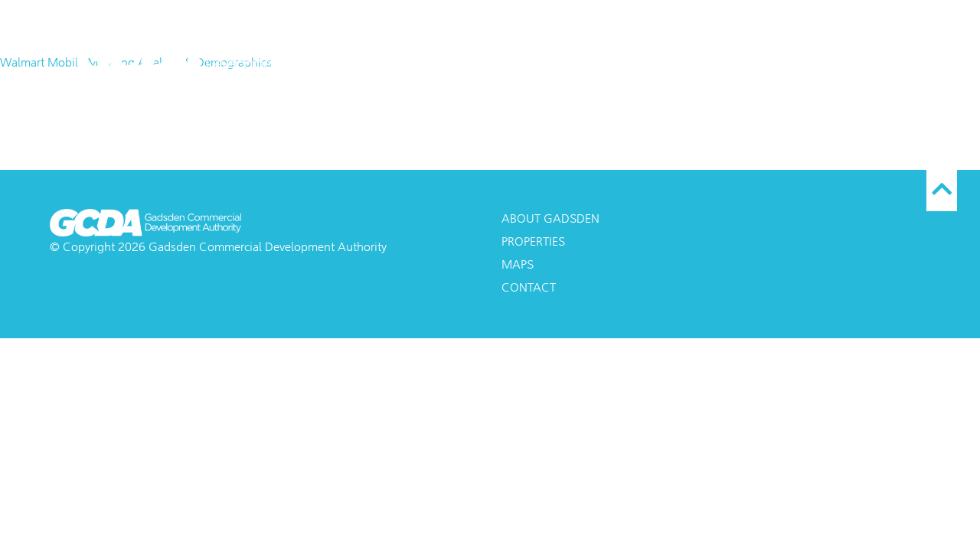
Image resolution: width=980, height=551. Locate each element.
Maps (700, 49)
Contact (879, 49)
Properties (785, 49)
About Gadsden (603, 49)
